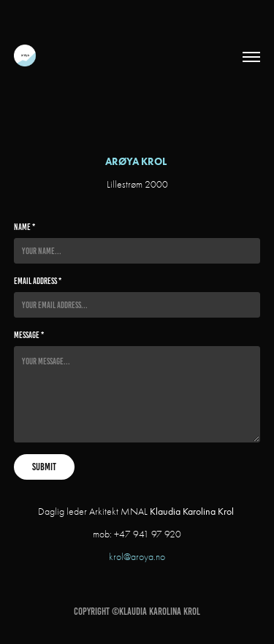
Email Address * (38, 281)
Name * (24, 227)
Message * (29, 335)
